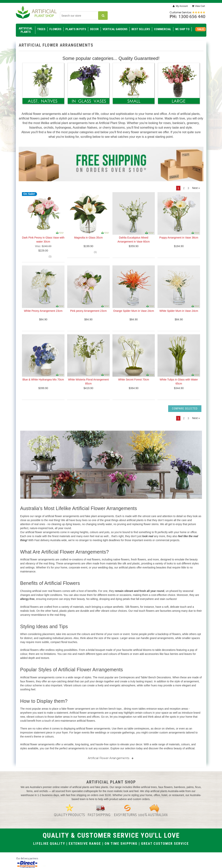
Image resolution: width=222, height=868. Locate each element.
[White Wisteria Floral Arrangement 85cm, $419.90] (88, 356)
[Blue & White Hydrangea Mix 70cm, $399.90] (43, 356)
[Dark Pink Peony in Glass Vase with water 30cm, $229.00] (43, 213)
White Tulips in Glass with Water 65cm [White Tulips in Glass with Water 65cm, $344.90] (179, 382)
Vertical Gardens (115, 29)
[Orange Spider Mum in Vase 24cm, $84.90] (134, 287)
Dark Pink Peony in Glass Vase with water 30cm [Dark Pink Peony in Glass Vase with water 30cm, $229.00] (43, 240)
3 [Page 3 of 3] (188, 188)
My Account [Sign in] (181, 6)
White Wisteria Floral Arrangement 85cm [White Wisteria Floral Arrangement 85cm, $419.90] (88, 382)
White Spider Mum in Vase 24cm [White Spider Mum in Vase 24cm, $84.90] (179, 311)
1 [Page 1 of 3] (178, 188)
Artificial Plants (26, 30)
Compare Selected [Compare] (185, 409)
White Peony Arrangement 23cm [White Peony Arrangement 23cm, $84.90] (43, 311)
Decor (94, 29)
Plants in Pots (76, 29)
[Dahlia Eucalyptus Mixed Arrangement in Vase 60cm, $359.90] (134, 213)
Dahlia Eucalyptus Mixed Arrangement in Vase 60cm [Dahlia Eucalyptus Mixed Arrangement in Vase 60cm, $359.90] (134, 240)
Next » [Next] (196, 188)
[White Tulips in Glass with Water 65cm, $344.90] (179, 356)
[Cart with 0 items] (198, 6)
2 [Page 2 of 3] (184, 188)
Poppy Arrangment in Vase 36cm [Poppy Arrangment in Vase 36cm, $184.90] (179, 238)
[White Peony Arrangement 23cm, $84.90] (43, 287)
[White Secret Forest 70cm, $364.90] (134, 356)
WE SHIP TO (182, 29)
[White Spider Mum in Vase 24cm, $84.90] (179, 287)
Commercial (163, 29)
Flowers (55, 29)
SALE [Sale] (201, 29)
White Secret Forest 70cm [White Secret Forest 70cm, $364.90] (134, 380)
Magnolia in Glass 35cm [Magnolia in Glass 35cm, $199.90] (88, 238)
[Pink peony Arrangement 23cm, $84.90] (88, 287)
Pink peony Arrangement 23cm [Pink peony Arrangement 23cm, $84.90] (88, 311)
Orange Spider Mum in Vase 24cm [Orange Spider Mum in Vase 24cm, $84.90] (134, 311)
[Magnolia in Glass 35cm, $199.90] (88, 213)
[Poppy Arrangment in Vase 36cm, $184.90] (179, 213)
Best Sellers (141, 29)
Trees (41, 29)
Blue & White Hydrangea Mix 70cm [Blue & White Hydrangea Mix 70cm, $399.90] (43, 380)
